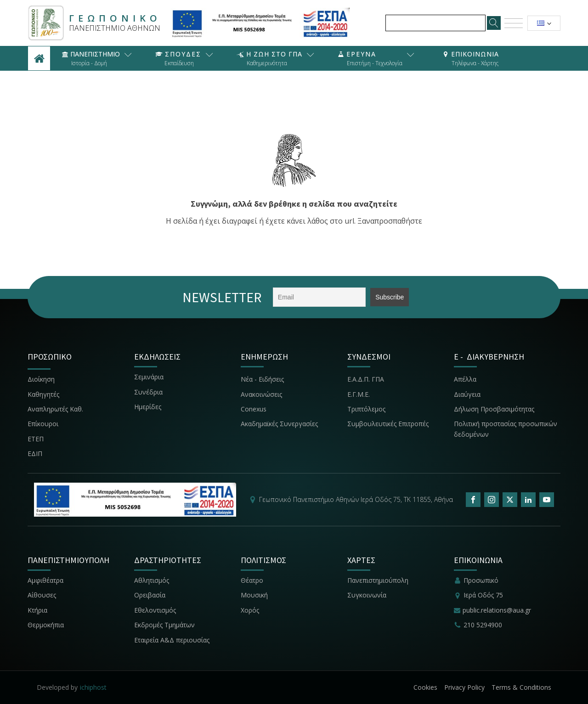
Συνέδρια (148, 392)
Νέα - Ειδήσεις (262, 379)
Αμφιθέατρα (45, 580)
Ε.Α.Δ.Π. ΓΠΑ (366, 379)
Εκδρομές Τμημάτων (164, 625)
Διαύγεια (467, 394)
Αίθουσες (42, 595)
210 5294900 (483, 625)
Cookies (425, 687)
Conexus (254, 409)
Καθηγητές (43, 394)
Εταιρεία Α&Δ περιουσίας (173, 640)
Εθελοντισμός (155, 610)
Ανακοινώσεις (261, 394)
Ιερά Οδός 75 (483, 595)
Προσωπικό (481, 580)
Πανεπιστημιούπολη (378, 580)
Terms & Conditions (521, 687)
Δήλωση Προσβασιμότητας (494, 409)
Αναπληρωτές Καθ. (55, 409)
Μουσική (254, 595)
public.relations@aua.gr (497, 610)
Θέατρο (252, 580)
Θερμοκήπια (46, 625)
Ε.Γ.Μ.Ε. (359, 394)
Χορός (250, 610)
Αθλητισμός (152, 580)
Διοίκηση (41, 379)
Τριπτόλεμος (366, 409)
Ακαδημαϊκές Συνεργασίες (279, 424)
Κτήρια (37, 610)
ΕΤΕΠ (36, 439)
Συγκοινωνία (368, 595)
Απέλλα (465, 379)
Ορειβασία (150, 595)
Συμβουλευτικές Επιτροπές (388, 424)
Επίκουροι (43, 424)
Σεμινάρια (149, 377)
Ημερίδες (148, 407)
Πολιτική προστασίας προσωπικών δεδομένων (506, 429)
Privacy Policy (464, 687)
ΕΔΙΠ (35, 453)
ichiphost (93, 687)
